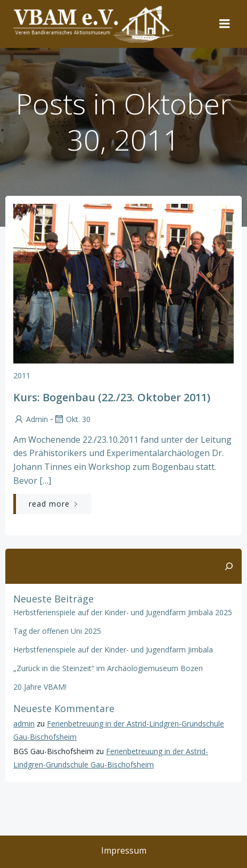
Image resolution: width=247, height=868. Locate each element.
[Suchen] (229, 566)
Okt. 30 (72, 419)
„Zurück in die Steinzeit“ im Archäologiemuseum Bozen (108, 668)
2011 (22, 375)
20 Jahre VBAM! (40, 687)
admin (31, 419)
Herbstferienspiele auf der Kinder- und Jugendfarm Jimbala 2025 (123, 612)
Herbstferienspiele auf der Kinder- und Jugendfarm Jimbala (113, 650)
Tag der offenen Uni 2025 (57, 631)
